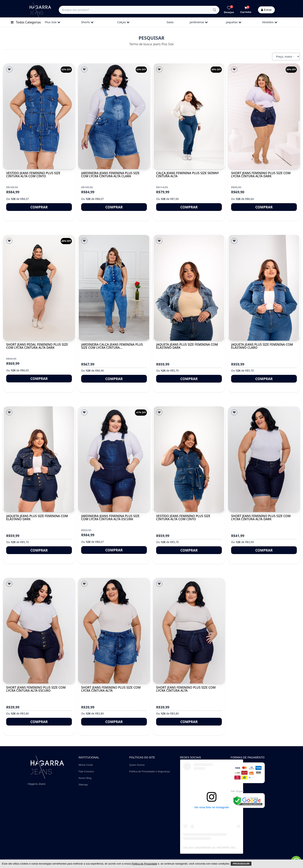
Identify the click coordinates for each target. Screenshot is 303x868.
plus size (53, 22)
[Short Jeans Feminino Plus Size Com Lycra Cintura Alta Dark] (264, 116)
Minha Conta (86, 765)
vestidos (270, 22)
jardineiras (199, 22)
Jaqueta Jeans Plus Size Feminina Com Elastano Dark (187, 346)
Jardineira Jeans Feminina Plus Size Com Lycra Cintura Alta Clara (110, 175)
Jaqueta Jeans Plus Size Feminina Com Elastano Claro (262, 346)
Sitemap (83, 785)
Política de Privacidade (144, 864)
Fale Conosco (86, 771)
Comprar (39, 207)
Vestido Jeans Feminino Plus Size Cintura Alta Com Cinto (33, 175)
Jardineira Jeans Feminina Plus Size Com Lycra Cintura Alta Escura (110, 518)
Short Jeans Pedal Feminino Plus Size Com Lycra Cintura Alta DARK (37, 346)
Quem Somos (137, 765)
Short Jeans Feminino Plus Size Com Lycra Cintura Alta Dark (261, 175)
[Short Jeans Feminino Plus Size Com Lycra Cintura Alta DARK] (264, 459)
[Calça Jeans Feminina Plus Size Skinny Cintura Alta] (189, 116)
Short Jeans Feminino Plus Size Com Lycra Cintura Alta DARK (261, 518)
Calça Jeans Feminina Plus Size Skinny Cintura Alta (187, 175)
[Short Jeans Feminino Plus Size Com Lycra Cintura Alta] (114, 631)
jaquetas (234, 22)
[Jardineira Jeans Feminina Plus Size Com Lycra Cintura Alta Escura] (114, 459)
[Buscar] (214, 10)
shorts (87, 22)
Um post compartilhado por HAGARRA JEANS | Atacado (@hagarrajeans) (228, 848)
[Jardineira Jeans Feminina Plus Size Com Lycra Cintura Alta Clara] (114, 116)
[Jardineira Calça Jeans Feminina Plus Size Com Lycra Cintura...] (114, 288)
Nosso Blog (85, 778)
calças (123, 22)
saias (170, 22)
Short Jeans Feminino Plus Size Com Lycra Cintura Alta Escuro (36, 689)
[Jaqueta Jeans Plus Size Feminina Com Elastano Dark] (189, 288)
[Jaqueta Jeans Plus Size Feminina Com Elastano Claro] (264, 288)
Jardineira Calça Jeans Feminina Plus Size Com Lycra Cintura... (112, 346)
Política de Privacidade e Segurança (150, 771)
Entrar (266, 10)
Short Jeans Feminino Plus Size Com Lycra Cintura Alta (111, 689)
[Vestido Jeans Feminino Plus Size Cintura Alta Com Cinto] (39, 116)
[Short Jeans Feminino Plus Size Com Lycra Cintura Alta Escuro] (39, 631)
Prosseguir (241, 864)
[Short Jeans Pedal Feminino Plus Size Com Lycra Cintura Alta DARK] (39, 288)
